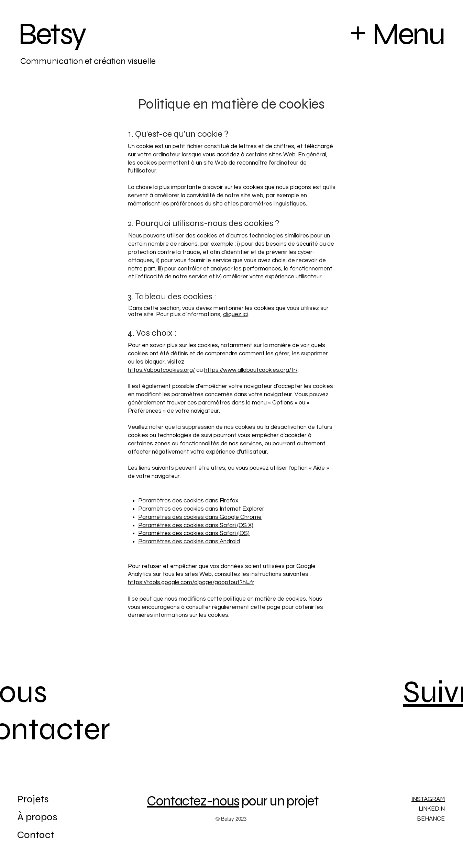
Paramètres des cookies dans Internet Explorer (201, 509)
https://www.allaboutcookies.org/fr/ (251, 370)
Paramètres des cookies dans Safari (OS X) (196, 525)
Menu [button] (408, 34)
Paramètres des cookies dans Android (189, 542)
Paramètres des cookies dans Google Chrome (200, 517)
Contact (36, 835)
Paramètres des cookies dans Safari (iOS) (194, 533)
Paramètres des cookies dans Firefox (188, 501)
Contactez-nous (193, 801)
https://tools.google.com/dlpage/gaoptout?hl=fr (191, 582)
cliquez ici (235, 314)
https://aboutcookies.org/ (161, 370)
